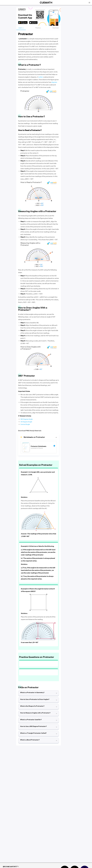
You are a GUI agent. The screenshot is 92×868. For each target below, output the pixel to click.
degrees (54, 82)
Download (56, 28)
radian (41, 77)
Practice (38, 28)
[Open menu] (89, 3)
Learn (21, 28)
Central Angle (25, 424)
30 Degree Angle (26, 422)
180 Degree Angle (27, 419)
